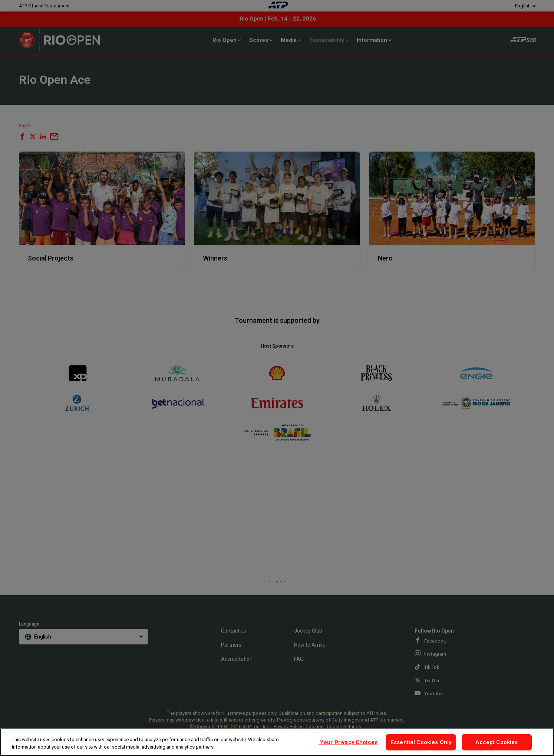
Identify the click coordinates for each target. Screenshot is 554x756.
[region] (277, 742)
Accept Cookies (497, 742)
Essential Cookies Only (421, 742)
